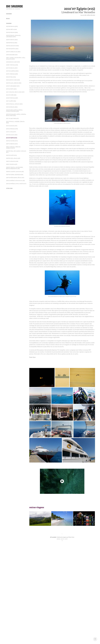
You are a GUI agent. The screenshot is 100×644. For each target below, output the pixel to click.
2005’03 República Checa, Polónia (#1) (16, 184)
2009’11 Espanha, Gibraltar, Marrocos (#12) (13, 147)
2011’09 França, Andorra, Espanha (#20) (15, 122)
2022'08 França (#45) (12, 43)
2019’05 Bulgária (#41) (12, 55)
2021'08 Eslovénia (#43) (12, 49)
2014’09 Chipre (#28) (11, 95)
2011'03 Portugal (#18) (12, 129)
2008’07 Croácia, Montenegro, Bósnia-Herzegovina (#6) (15, 168)
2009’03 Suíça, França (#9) (13, 158)
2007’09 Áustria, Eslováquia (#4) (15, 175)
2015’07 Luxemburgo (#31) (13, 86)
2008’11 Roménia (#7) (12, 164)
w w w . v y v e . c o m (62, 539)
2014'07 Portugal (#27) (12, 98)
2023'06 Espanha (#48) (12, 32)
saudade (9, 14)
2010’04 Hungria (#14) (12, 141)
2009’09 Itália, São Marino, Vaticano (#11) (16, 152)
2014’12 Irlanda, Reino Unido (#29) (15, 92)
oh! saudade (53, 537)
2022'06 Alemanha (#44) (12, 46)
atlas (8, 19)
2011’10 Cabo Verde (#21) (12, 119)
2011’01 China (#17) (11, 132)
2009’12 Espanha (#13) (12, 144)
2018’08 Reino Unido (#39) (13, 62)
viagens (9, 23)
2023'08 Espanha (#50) (12, 26)
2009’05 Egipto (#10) (11, 155)
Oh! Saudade (14, 6)
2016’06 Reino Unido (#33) (13, 80)
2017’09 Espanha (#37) (12, 68)
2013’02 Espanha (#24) (12, 107)
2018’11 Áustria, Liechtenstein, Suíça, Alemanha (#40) (16, 58)
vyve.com (9, 188)
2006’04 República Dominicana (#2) (15, 181)
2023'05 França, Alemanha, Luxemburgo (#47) (13, 36)
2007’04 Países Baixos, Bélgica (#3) (15, 178)
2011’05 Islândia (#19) (12, 126)
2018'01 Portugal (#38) (12, 65)
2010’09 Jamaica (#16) (12, 135)
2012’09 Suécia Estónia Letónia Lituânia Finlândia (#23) (14, 111)
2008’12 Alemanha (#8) (12, 161)
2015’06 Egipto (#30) (11, 89)
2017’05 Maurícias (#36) (12, 71)
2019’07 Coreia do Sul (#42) (13, 52)
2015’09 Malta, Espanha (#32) (14, 83)
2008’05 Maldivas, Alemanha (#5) (15, 172)
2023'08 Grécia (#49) (11, 29)
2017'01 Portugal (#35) (12, 74)
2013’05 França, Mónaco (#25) (14, 104)
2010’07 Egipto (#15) (12, 138)
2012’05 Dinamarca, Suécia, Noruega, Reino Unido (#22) (16, 115)
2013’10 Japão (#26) (11, 101)
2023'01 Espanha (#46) (12, 40)
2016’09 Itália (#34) (11, 77)
